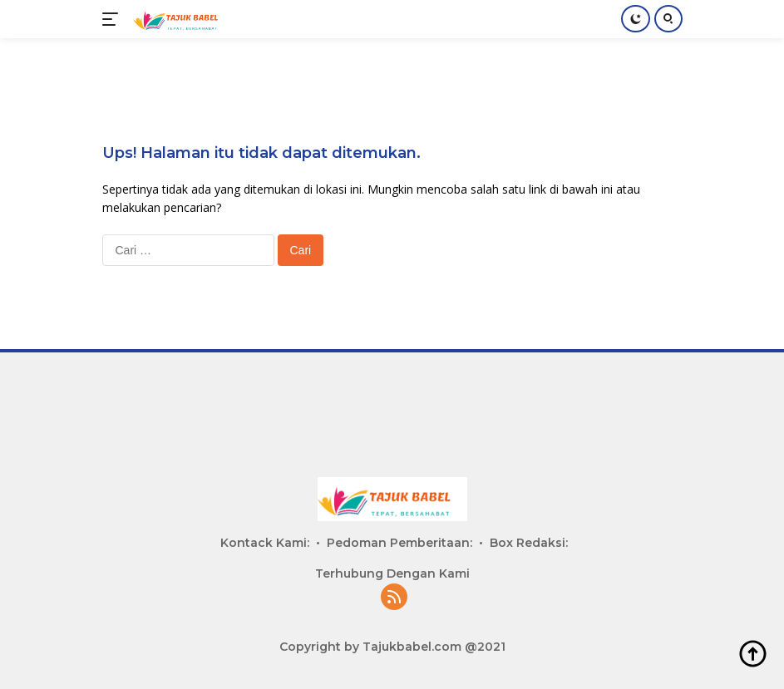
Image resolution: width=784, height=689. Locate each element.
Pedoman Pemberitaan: (399, 543)
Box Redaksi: (529, 543)
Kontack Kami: (265, 543)
